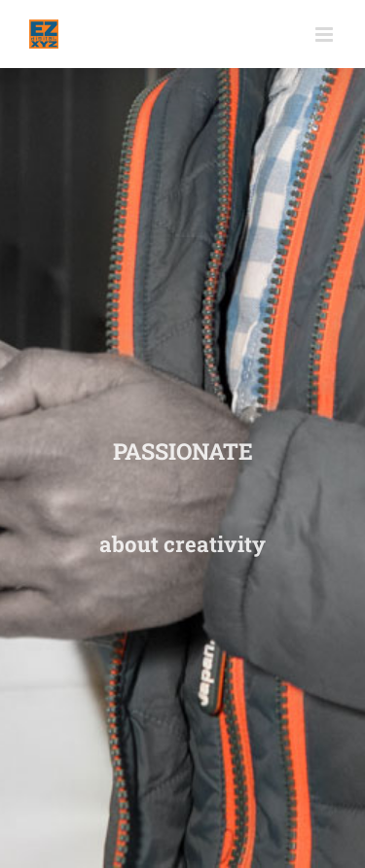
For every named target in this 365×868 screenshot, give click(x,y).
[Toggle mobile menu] (326, 35)
